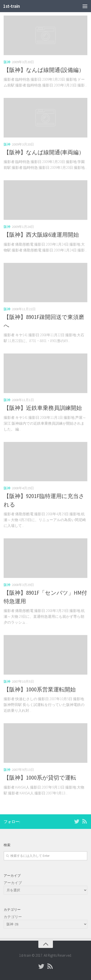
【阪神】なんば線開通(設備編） (44, 70)
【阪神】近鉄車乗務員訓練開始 (43, 408)
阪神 (7, 62)
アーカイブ (13, 883)
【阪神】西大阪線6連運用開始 (41, 235)
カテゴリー (13, 917)
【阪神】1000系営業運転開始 (40, 689)
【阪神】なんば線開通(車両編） (44, 152)
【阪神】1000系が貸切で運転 (40, 778)
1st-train (12, 6)
